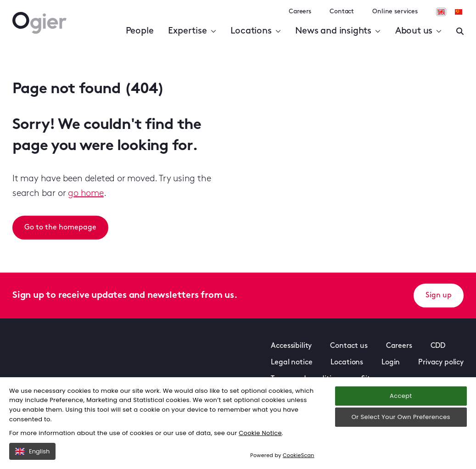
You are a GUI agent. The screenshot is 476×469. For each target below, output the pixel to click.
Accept (401, 396)
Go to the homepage (60, 228)
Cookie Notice (260, 433)
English (32, 451)
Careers (300, 12)
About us (418, 31)
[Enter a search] (460, 31)
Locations (255, 31)
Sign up (439, 296)
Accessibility (291, 346)
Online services (395, 12)
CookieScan (299, 455)
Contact (342, 12)
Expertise (192, 31)
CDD (438, 346)
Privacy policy (441, 363)
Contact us (349, 346)
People (140, 31)
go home (86, 194)
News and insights (338, 31)
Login (391, 363)
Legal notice (291, 363)
